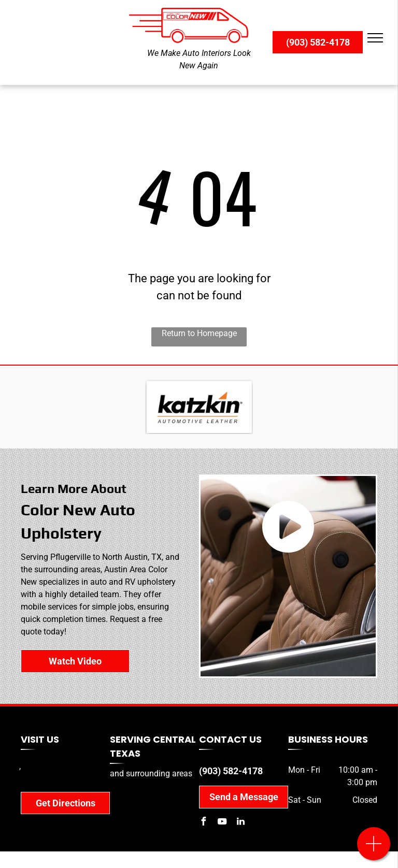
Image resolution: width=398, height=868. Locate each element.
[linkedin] (240, 823)
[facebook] (203, 823)
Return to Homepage (199, 333)
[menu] (375, 38)
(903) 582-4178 (231, 771)
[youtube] (222, 823)
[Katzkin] (199, 407)
